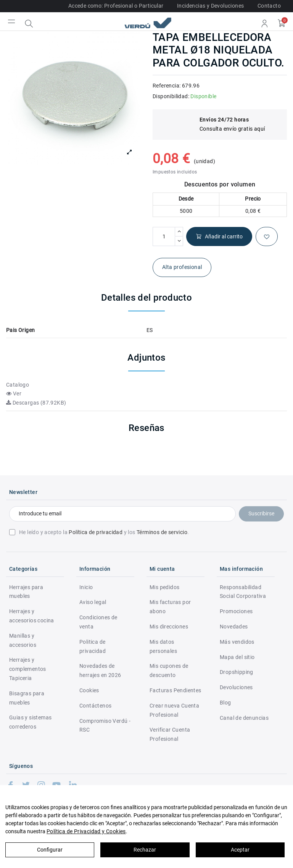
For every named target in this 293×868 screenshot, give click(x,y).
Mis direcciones (169, 627)
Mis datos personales (163, 646)
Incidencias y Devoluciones (210, 6)
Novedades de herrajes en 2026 (100, 670)
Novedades (234, 627)
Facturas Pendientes (175, 690)
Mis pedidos (164, 587)
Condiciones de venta (98, 622)
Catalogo (18, 385)
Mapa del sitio (237, 657)
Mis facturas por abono (170, 607)
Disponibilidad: (171, 96)
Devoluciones (236, 687)
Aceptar (240, 850)
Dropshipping (237, 672)
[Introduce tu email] (122, 514)
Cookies (89, 690)
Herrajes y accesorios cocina (32, 616)
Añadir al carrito (219, 237)
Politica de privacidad (93, 646)
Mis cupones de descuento (169, 670)
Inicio (86, 587)
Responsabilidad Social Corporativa (243, 592)
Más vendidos (237, 642)
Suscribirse (261, 513)
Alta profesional (182, 267)
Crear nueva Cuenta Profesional (174, 710)
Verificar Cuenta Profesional (170, 734)
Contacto (269, 6)
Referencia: (167, 86)
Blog (225, 703)
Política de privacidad (96, 532)
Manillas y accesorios (23, 640)
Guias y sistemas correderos (30, 722)
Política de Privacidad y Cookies (86, 831)
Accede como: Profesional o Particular (116, 6)
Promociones (236, 611)
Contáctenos (95, 706)
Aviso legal (93, 602)
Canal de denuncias (244, 718)
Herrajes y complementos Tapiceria (28, 669)
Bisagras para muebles (27, 698)
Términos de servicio (162, 532)
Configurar (50, 850)
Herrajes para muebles (26, 592)
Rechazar (145, 850)
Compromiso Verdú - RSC (105, 725)
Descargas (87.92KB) (36, 403)
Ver (14, 394)
